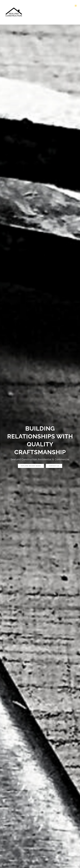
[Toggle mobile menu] (76, 6)
